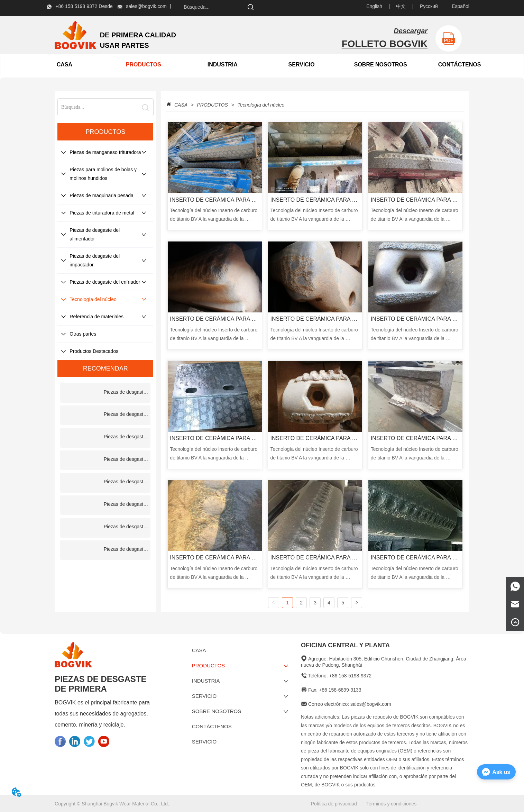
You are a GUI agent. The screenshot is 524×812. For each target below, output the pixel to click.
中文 (401, 6)
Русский (429, 6)
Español (461, 6)
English (374, 6)
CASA (181, 105)
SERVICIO (302, 65)
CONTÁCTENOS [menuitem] (460, 65)
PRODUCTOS (213, 105)
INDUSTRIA (223, 65)
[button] (144, 65)
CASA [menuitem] (65, 65)
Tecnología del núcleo (260, 105)
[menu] (104, 65)
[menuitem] (144, 65)
